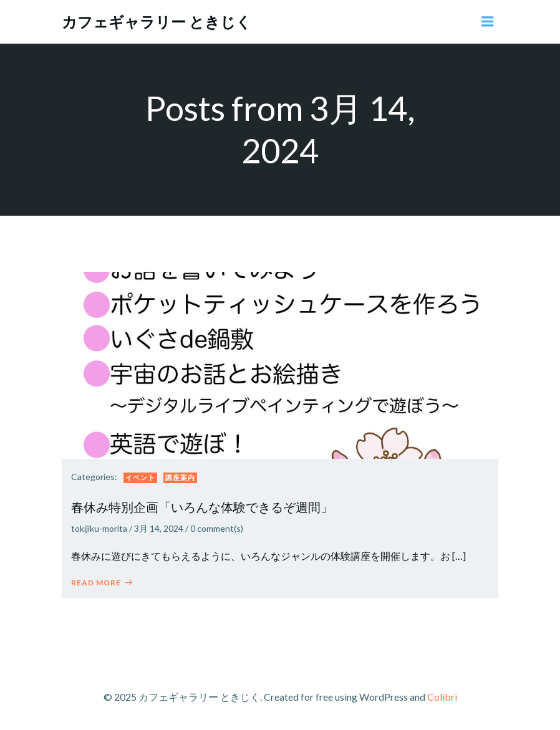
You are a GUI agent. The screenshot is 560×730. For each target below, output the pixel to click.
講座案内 (180, 477)
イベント (140, 477)
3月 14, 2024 (159, 528)
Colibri (442, 697)
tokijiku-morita (99, 528)
